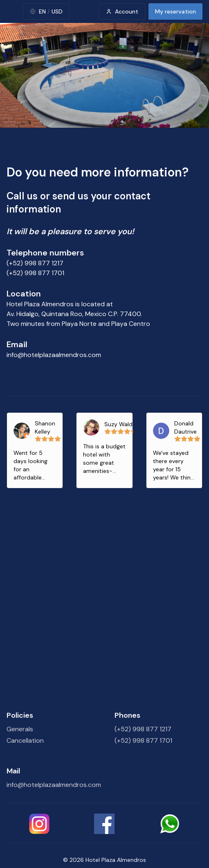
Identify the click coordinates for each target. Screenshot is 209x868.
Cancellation (25, 740)
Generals (20, 729)
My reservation (175, 11)
